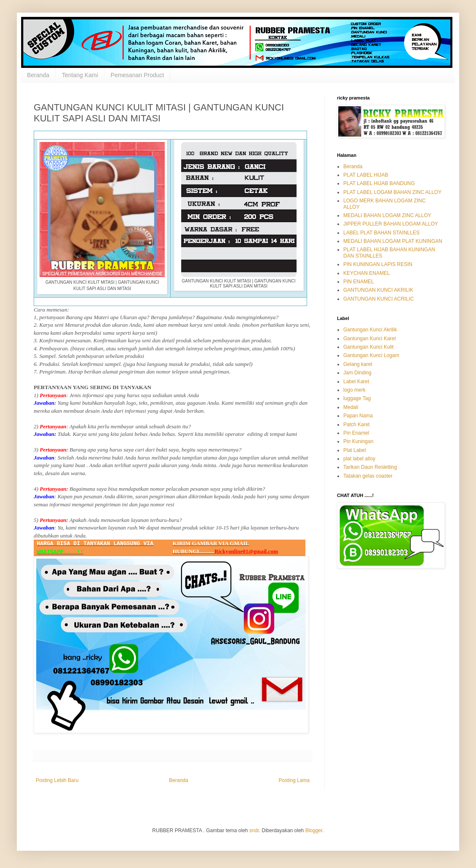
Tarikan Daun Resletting (370, 467)
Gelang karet (358, 364)
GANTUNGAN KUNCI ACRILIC (378, 299)
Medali (351, 407)
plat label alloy (359, 459)
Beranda (38, 75)
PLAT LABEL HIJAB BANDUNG (379, 183)
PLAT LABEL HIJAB (366, 175)
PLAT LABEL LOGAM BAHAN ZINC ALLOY (392, 192)
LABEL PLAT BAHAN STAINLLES (381, 233)
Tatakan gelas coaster (368, 476)
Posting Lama (294, 780)
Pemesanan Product (138, 75)
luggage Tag (357, 398)
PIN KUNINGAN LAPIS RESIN (378, 264)
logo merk (354, 390)
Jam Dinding (357, 373)
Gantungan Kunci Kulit (368, 347)
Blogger (314, 830)
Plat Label (354, 450)
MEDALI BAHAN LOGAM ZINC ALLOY (387, 215)
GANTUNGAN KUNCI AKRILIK (378, 290)
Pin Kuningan (358, 441)
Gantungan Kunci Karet (370, 339)
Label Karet (356, 382)
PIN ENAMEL (359, 282)
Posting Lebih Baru (57, 780)
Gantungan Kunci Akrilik (370, 330)
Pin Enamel (356, 433)
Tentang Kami (80, 75)
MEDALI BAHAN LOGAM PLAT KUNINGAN (393, 241)
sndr (254, 830)
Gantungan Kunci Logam (371, 355)
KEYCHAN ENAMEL (367, 273)
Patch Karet (357, 425)
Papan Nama (358, 416)
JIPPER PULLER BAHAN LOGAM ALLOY (391, 224)
